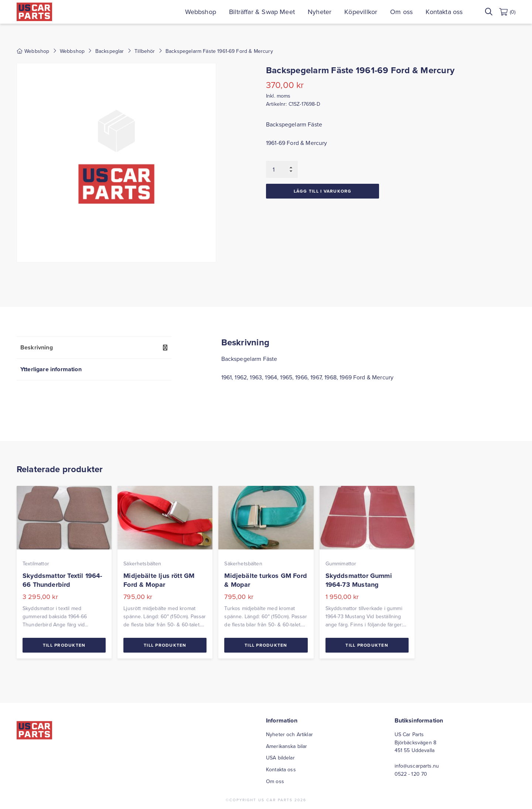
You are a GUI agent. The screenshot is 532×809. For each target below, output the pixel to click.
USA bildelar (280, 758)
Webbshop (201, 12)
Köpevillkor (361, 12)
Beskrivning (37, 347)
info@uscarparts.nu (417, 766)
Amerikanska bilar (287, 746)
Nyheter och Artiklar (289, 734)
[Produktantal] (282, 169)
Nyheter (320, 12)
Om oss (401, 12)
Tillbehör (145, 51)
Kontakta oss (444, 12)
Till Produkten (64, 645)
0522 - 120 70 (411, 774)
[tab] (94, 347)
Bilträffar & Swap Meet (262, 12)
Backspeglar (110, 51)
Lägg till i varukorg (323, 191)
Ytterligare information (51, 369)
